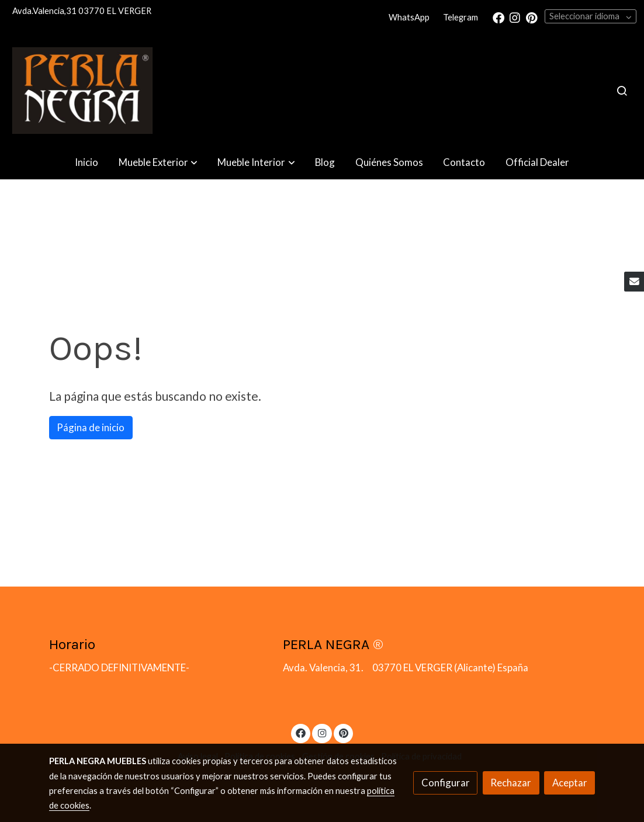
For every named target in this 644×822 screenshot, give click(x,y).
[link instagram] (515, 17)
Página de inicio (91, 427)
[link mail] (634, 282)
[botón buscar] (622, 91)
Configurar (446, 783)
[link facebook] (498, 17)
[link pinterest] (532, 17)
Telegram (461, 17)
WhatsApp (409, 17)
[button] (158, 163)
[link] (82, 91)
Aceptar (570, 783)
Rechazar (511, 783)
